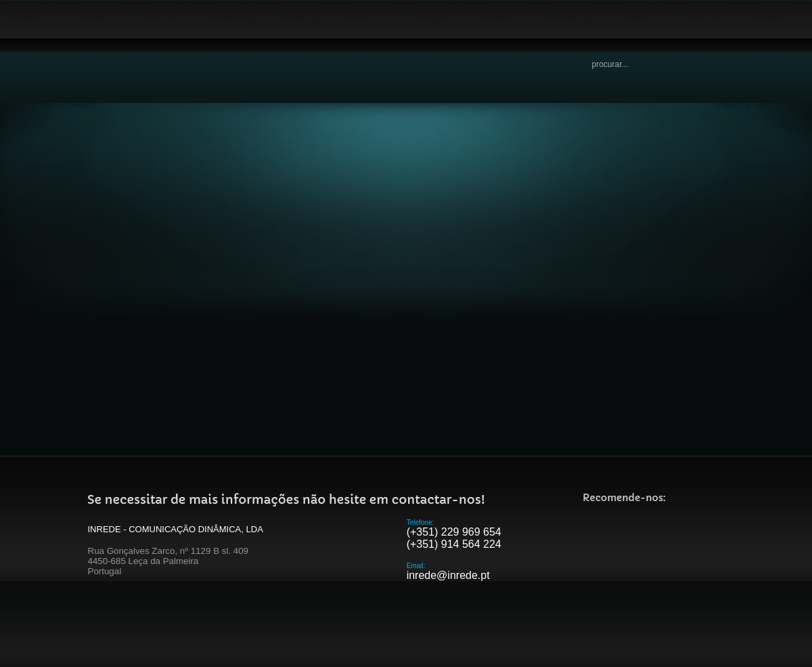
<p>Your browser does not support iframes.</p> (406, 291)
